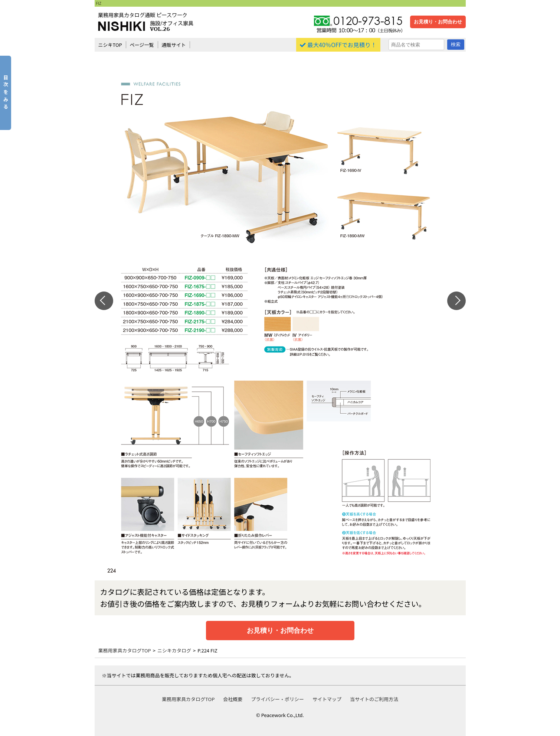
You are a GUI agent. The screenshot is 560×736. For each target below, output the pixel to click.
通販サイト (174, 45)
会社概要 (233, 699)
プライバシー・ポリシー (277, 699)
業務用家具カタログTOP (125, 650)
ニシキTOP (110, 45)
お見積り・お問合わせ (438, 22)
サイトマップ (327, 699)
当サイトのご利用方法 (374, 699)
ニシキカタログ (174, 650)
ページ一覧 (142, 45)
